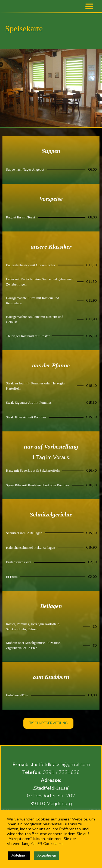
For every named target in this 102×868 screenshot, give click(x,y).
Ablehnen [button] (19, 856)
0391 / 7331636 (61, 772)
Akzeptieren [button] (47, 856)
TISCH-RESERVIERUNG (48, 723)
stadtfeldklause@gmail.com (60, 764)
